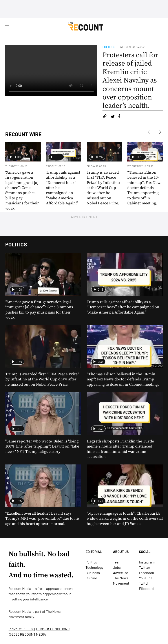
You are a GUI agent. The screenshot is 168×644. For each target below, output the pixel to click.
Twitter (145, 567)
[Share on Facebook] (119, 117)
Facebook (146, 573)
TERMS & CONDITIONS (53, 629)
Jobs (117, 567)
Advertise (121, 573)
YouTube (146, 578)
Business (93, 573)
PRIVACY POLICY (21, 629)
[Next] (150, 133)
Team (117, 562)
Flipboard (146, 588)
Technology (94, 567)
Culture (91, 578)
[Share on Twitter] (112, 117)
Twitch (144, 583)
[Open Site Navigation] (7, 27)
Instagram (147, 562)
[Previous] (159, 133)
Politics (109, 47)
